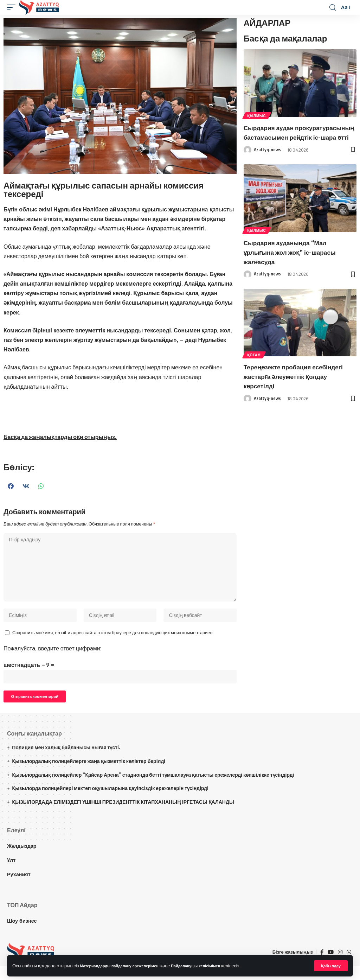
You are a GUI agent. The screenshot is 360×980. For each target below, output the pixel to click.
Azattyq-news (268, 167)
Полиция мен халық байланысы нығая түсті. (66, 761)
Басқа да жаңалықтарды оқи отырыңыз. (60, 437)
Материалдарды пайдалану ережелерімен (127, 965)
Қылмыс (257, 115)
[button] (11, 486)
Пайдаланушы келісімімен (216, 965)
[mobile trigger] (13, 7)
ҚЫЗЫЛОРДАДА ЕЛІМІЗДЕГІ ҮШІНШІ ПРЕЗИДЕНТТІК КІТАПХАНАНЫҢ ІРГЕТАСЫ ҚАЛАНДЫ (123, 816)
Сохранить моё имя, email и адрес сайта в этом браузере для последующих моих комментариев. (113, 641)
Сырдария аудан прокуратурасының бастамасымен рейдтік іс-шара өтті (297, 141)
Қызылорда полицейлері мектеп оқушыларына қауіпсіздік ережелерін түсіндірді (110, 802)
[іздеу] (332, 8)
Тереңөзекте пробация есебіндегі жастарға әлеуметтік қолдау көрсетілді (297, 392)
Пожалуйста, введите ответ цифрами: (52, 657)
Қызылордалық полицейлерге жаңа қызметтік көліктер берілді (89, 775)
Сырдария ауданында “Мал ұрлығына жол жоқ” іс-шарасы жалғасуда (297, 269)
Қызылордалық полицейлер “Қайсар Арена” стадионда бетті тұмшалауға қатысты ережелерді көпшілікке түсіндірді (153, 788)
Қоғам (255, 371)
